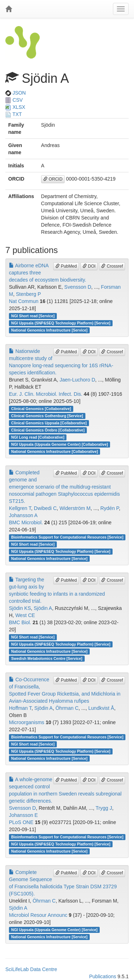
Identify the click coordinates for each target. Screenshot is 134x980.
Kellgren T (20, 508)
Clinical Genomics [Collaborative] (41, 409)
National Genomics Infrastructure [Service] (49, 330)
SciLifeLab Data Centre (31, 969)
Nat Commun (24, 301)
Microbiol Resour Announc (38, 915)
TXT (14, 114)
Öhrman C (67, 708)
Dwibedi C (45, 508)
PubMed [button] (66, 266)
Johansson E (23, 815)
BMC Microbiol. (26, 522)
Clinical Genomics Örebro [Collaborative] (48, 430)
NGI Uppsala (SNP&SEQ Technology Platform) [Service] (61, 323)
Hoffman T (20, 708)
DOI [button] (89, 266)
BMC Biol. (20, 622)
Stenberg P (28, 294)
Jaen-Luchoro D (78, 380)
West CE (25, 615)
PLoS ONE (21, 822)
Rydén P (110, 508)
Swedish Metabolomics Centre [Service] (47, 658)
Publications (103, 976)
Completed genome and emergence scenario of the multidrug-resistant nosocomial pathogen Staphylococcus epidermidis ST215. (64, 487)
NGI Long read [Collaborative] (38, 437)
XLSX (15, 107)
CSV (14, 100)
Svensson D (78, 287)
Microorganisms (27, 722)
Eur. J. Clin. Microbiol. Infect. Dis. (46, 394)
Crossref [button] (112, 266)
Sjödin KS (20, 608)
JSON (16, 93)
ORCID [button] (53, 179)
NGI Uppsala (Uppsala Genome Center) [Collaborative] (59, 444)
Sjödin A (43, 608)
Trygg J (104, 808)
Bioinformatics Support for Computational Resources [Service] (67, 537)
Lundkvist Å (101, 708)
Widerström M (75, 508)
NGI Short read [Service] (33, 316)
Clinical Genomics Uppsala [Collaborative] (49, 423)
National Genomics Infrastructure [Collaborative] (54, 451)
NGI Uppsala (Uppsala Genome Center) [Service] (54, 930)
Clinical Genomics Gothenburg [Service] (47, 416)
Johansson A (23, 515)
